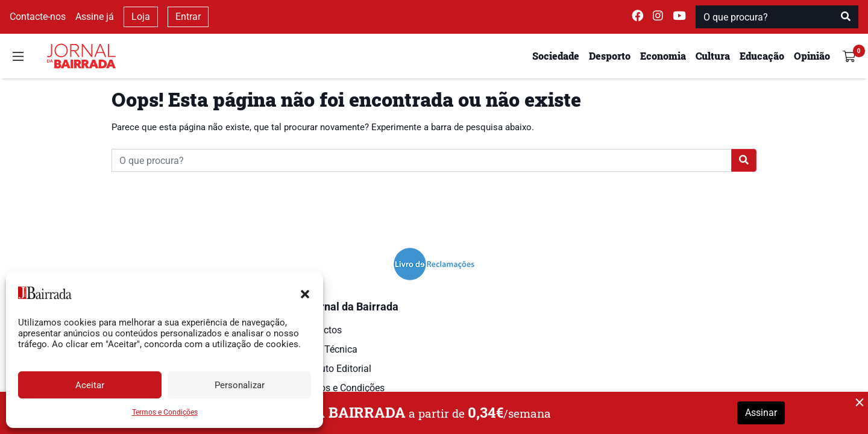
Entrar (188, 17)
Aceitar (90, 385)
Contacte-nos (38, 17)
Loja (141, 17)
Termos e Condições (165, 412)
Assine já (95, 17)
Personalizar (240, 385)
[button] (305, 293)
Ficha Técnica (328, 349)
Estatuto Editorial (335, 369)
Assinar (761, 413)
